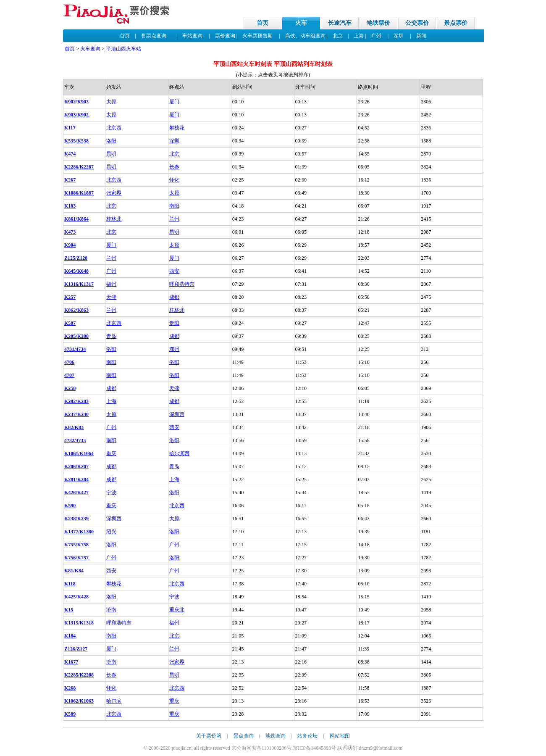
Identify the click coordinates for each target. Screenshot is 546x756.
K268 (70, 688)
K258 (70, 388)
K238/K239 (76, 519)
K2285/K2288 (79, 675)
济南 (111, 610)
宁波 (111, 493)
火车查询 (90, 49)
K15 (69, 610)
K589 (70, 714)
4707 (69, 375)
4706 (69, 362)
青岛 (111, 336)
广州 (376, 36)
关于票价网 (209, 736)
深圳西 (177, 414)
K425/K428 (76, 597)
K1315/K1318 (79, 623)
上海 (359, 36)
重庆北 (177, 610)
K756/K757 (76, 558)
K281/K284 (76, 479)
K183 (70, 206)
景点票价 (456, 23)
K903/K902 (76, 115)
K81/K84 (74, 571)
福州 (111, 284)
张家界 (114, 193)
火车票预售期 (257, 36)
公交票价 (417, 23)
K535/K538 (76, 141)
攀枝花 (177, 128)
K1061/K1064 (79, 453)
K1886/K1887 (79, 193)
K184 (70, 636)
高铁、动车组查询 (305, 36)
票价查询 (225, 36)
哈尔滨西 (179, 453)
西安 (174, 271)
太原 (111, 102)
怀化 (174, 180)
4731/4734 (75, 349)
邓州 (174, 349)
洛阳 (111, 141)
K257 (70, 297)
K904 (70, 245)
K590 (70, 506)
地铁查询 (276, 736)
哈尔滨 (114, 701)
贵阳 (174, 323)
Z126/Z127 (76, 649)
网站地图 (340, 736)
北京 (338, 36)
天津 (111, 297)
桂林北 (114, 219)
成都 (174, 297)
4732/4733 (75, 440)
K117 (70, 128)
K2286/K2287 (79, 167)
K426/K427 (76, 493)
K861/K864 (76, 219)
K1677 (71, 662)
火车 (301, 23)
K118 (70, 584)
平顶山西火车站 (123, 49)
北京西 (114, 128)
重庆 (111, 453)
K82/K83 (74, 427)
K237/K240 (76, 414)
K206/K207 (76, 466)
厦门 (174, 102)
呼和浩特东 (182, 284)
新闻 (421, 36)
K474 (70, 154)
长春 (174, 167)
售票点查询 (154, 36)
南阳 (174, 206)
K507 (70, 323)
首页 (262, 23)
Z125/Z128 (76, 258)
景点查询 (244, 736)
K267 (70, 180)
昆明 (111, 154)
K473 (70, 232)
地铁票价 (378, 23)
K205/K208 (76, 336)
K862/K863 (76, 310)
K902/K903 (76, 102)
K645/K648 (76, 271)
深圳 (399, 36)
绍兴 (111, 532)
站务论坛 (307, 736)
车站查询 (192, 36)
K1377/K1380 (79, 532)
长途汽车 (340, 23)
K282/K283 (76, 401)
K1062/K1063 (79, 701)
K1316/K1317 (79, 284)
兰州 (174, 219)
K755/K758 (76, 545)
